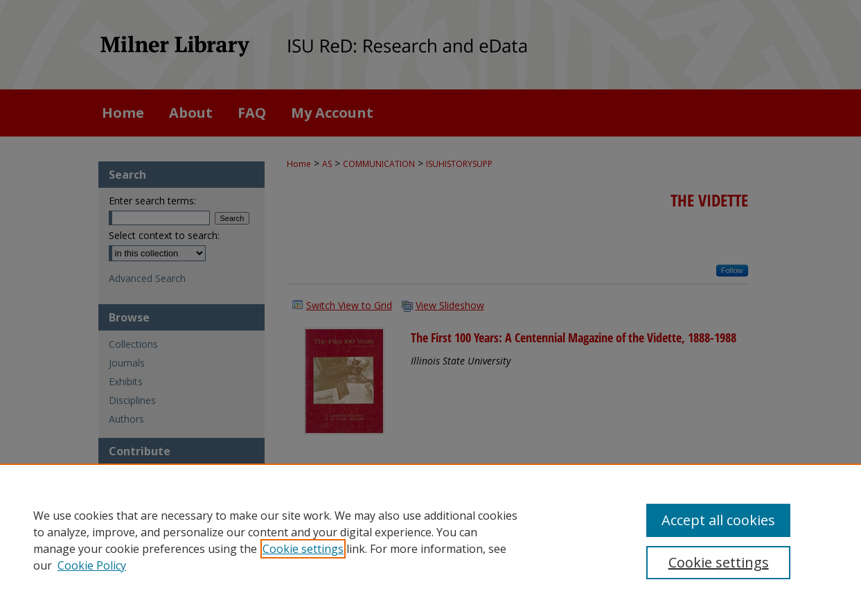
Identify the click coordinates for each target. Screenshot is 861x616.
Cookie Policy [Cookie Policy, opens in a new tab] (92, 565)
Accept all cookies (718, 520)
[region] (430, 540)
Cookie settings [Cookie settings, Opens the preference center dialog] (719, 562)
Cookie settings (303, 549)
